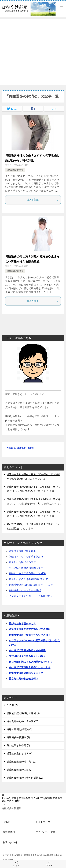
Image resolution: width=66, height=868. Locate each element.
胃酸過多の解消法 (15, 170)
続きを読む (43, 200)
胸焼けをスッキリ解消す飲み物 (26, 557)
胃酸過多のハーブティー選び (25, 590)
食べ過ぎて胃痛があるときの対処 (27, 650)
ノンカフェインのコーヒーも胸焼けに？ (31, 596)
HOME (6, 822)
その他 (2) (12, 705)
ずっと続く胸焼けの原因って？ (26, 568)
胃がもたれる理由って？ (22, 623)
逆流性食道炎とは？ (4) (19, 753)
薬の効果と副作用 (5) (18, 745)
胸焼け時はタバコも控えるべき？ (27, 656)
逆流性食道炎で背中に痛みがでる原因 (30, 629)
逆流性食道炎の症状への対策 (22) (25, 778)
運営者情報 (9, 832)
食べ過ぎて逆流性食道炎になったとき (30, 667)
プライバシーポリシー (48, 832)
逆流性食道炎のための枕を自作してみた (31, 585)
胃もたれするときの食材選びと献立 (28, 579)
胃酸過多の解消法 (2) (18, 737)
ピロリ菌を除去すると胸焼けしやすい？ (31, 662)
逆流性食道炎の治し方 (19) (21, 762)
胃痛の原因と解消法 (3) (19, 729)
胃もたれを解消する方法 (22, 562)
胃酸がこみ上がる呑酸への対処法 (27, 573)
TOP (32, 800)
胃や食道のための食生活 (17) (23, 721)
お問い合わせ (10, 842)
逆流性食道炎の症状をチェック (26, 673)
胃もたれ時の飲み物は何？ (24, 679)
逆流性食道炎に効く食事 (22, 551)
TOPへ (49, 864)
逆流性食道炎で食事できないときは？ (30, 635)
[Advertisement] (33, 52)
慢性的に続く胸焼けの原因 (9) (23, 713)
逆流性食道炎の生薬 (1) (19, 770)
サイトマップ (43, 822)
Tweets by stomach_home (19, 448)
